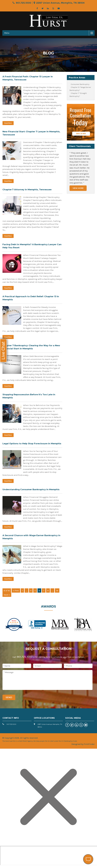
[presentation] (73, 699)
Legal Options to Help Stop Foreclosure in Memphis (32, 444)
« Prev (16, 590)
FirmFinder (89, 744)
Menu (7, 33)
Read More (8, 123)
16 (57, 590)
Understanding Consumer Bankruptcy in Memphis (31, 489)
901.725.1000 (23, 3)
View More (78, 188)
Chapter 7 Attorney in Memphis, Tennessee (27, 190)
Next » (7, 595)
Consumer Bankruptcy (80, 84)
